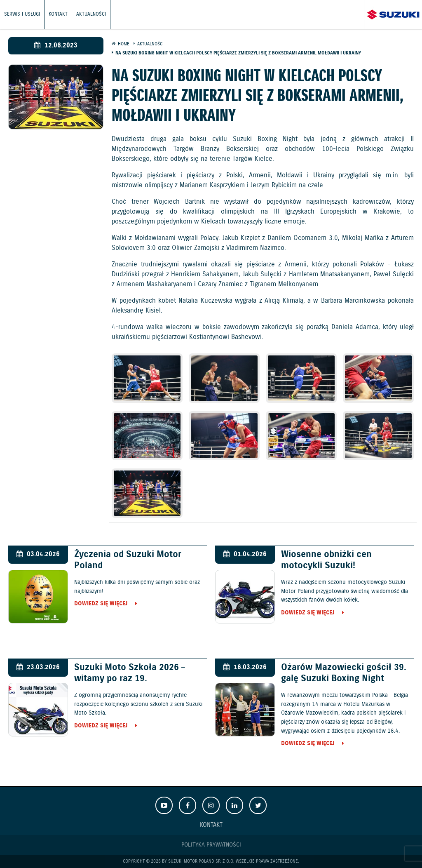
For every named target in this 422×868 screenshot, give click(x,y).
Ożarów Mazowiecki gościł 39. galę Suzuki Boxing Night (344, 673)
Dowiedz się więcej (101, 604)
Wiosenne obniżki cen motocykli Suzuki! (326, 560)
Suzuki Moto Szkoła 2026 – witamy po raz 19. (130, 673)
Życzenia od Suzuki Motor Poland (128, 560)
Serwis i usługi (22, 14)
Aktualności (91, 14)
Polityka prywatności (211, 845)
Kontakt (58, 14)
